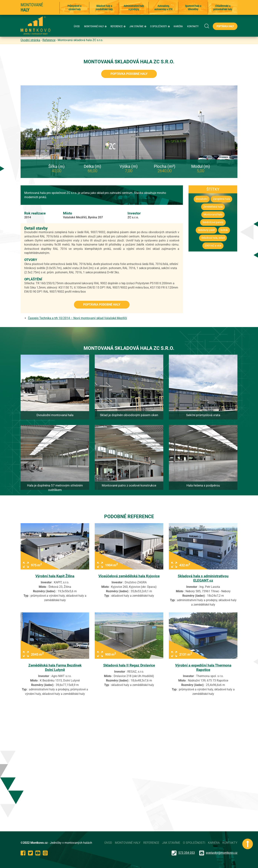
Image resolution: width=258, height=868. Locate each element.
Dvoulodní (202, 199)
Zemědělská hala (213, 207)
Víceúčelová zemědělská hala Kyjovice (129, 576)
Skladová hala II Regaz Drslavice (129, 665)
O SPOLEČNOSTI (160, 26)
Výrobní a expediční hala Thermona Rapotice (203, 668)
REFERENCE (118, 26)
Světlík (224, 230)
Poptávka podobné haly (129, 74)
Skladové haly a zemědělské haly (104, 8)
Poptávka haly (225, 26)
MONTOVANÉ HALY (96, 26)
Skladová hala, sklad (213, 238)
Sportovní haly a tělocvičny (193, 8)
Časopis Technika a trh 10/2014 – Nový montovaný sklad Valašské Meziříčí (77, 318)
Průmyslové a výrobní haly (74, 8)
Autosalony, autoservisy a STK (163, 8)
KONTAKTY (193, 26)
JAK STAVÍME (138, 26)
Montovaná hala (213, 215)
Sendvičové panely (213, 222)
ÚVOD (77, 26)
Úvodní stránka (30, 40)
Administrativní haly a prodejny (134, 8)
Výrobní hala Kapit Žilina (55, 576)
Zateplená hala (221, 199)
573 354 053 (183, 853)
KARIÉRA (178, 26)
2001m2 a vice (213, 246)
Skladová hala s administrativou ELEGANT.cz (203, 578)
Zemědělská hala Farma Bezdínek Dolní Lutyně (55, 668)
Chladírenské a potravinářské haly (223, 8)
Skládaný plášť (206, 230)
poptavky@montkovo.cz (222, 853)
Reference (49, 40)
